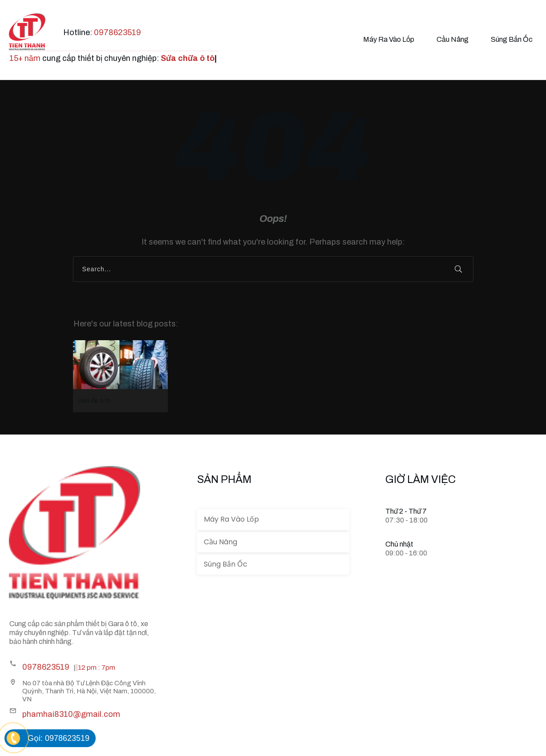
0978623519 (117, 32)
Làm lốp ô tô (121, 376)
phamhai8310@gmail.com (71, 714)
